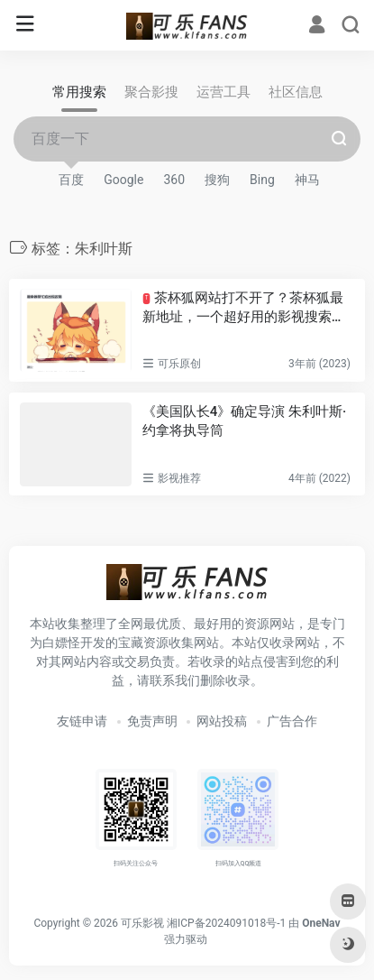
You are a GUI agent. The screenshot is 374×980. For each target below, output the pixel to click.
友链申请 (82, 721)
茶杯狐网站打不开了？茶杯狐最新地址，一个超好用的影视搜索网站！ (244, 309)
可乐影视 (142, 923)
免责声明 (152, 721)
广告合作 (292, 721)
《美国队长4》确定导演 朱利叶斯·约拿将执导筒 (245, 421)
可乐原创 (179, 364)
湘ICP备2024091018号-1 (226, 923)
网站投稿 (222, 721)
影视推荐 (179, 478)
